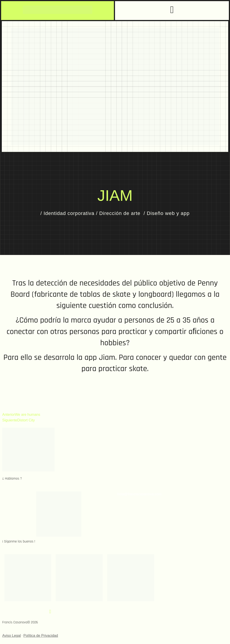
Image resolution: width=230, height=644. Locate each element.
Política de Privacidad (41, 636)
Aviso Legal (11, 636)
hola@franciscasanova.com (139, 494)
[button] (172, 10)
